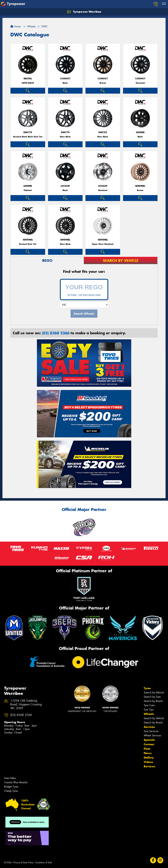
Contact (149, 744)
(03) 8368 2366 (56, 333)
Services (149, 727)
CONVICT (65, 79)
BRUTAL (28, 79)
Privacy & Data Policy (23, 863)
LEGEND (140, 132)
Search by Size (152, 697)
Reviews (149, 766)
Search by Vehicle (154, 693)
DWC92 (103, 132)
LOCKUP (65, 186)
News (148, 753)
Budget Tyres (11, 787)
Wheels (149, 714)
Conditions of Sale (44, 863)
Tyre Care (149, 705)
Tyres (147, 688)
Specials (149, 740)
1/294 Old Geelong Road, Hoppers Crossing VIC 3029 (26, 704)
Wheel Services (152, 735)
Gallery (149, 758)
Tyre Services (151, 731)
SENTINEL (140, 186)
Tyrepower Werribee (84, 12)
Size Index (10, 778)
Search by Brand (153, 701)
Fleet (147, 749)
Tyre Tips (149, 710)
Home (16, 26)
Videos (148, 762)
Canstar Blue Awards (16, 782)
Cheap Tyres (11, 791)
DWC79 (28, 132)
